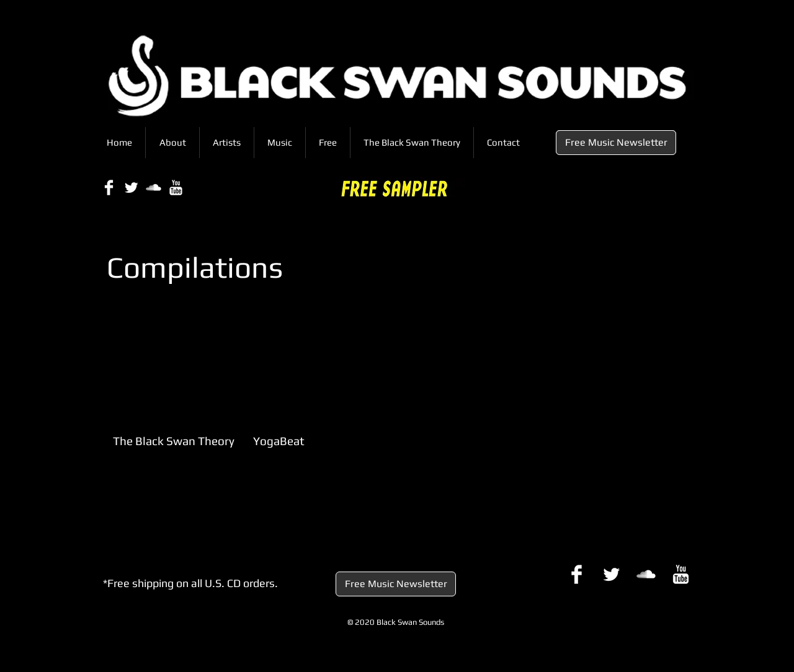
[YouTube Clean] (176, 188)
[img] (174, 389)
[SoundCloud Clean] (154, 188)
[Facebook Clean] (109, 188)
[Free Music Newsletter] (616, 143)
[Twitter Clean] (131, 188)
